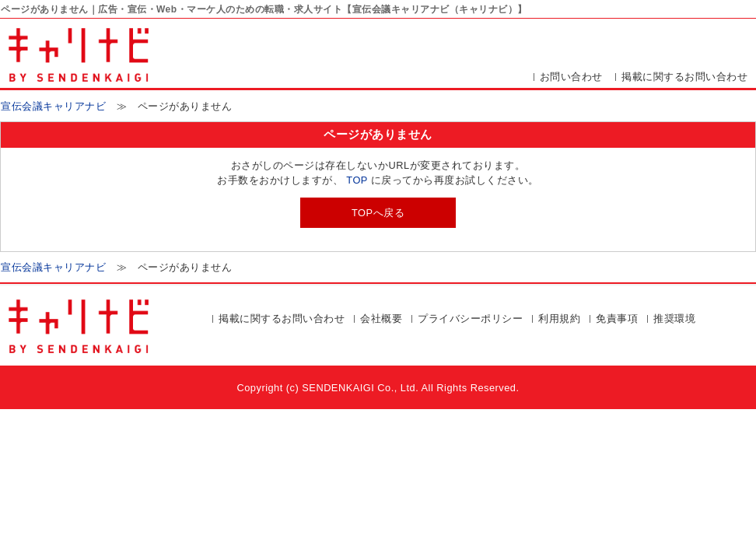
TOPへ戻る (378, 213)
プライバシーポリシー (470, 318)
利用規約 (559, 318)
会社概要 (381, 318)
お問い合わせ (571, 77)
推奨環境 (674, 318)
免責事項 (617, 318)
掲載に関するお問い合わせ (684, 77)
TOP (357, 180)
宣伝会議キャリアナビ (53, 106)
